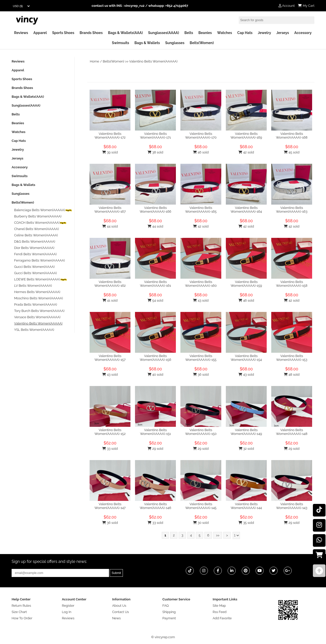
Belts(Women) (202, 43)
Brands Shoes (91, 33)
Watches (224, 33)
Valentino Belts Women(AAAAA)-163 (292, 210)
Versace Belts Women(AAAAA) (37, 317)
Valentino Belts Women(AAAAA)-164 (246, 210)
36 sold (201, 375)
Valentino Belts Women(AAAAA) (153, 61)
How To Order (22, 618)
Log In (66, 612)
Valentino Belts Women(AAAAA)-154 (246, 358)
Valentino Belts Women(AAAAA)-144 (246, 506)
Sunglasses (175, 43)
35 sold (246, 523)
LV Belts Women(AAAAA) (33, 286)
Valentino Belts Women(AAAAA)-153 (292, 358)
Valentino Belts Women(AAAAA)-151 (155, 432)
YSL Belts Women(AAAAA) (34, 330)
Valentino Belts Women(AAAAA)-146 (155, 506)
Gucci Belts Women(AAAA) (34, 267)
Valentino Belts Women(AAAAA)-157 (110, 358)
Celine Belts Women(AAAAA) (36, 235)
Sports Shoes (63, 33)
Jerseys (283, 33)
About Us (119, 606)
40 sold (155, 375)
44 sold (110, 226)
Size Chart (19, 612)
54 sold (155, 300)
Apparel (40, 33)
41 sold (110, 300)
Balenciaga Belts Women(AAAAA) (43, 210)
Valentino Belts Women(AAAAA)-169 (246, 136)
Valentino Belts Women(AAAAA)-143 (292, 506)
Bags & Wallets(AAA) (125, 33)
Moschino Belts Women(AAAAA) (38, 298)
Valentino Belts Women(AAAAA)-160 (201, 284)
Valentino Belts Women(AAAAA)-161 (156, 284)
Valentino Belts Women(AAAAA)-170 (201, 136)
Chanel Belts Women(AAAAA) (36, 229)
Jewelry (264, 33)
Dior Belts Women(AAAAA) (34, 248)
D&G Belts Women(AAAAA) (35, 241)
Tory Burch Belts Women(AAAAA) (39, 311)
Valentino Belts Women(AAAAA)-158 (292, 284)
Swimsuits (121, 43)
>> (218, 535)
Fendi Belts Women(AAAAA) (35, 254)
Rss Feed (220, 612)
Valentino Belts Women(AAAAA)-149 (246, 432)
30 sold (201, 523)
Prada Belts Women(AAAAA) (36, 304)
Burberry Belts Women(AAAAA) (38, 216)
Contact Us (120, 612)
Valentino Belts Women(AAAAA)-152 (110, 432)
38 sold (155, 152)
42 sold (246, 152)
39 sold (110, 152)
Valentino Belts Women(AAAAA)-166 (155, 210)
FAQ (166, 606)
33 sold (110, 449)
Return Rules (21, 606)
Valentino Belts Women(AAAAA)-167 (110, 210)
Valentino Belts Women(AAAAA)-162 (110, 284)
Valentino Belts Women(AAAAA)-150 (201, 432)
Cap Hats (245, 33)
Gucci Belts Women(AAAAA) (35, 273)
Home (94, 61)
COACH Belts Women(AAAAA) (40, 223)
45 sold (292, 152)
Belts (189, 33)
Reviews (21, 33)
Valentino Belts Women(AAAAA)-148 (292, 432)
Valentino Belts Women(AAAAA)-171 (155, 136)
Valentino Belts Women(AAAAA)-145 (201, 506)
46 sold (201, 152)
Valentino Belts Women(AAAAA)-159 (246, 284)
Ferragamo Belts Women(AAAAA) (39, 260)
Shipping (169, 612)
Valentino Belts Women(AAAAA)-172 (110, 136)
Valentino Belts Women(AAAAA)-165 (201, 210)
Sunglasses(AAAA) (164, 33)
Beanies (205, 33)
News (116, 618)
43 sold (201, 300)
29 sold (155, 449)
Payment (169, 618)
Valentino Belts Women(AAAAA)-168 (292, 136)
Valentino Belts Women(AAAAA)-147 (110, 506)
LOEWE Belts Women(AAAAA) (41, 279)
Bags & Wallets (147, 43)
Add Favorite (222, 618)
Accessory (303, 33)
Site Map (219, 606)
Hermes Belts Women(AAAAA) (37, 292)
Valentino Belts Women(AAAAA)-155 (201, 358)
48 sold (292, 375)
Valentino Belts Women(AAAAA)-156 (155, 358)
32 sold (246, 449)
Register (68, 606)
